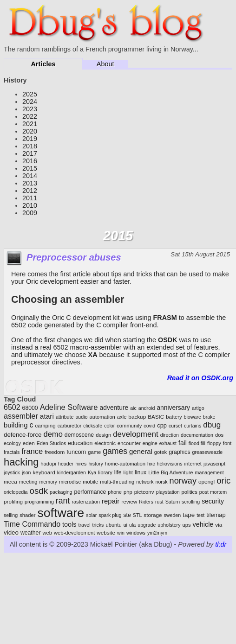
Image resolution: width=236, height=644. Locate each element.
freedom (55, 452)
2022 (30, 116)
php (128, 492)
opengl (206, 481)
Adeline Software (69, 407)
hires (81, 464)
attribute (65, 417)
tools (69, 524)
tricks (98, 525)
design (103, 435)
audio (81, 417)
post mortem (213, 492)
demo (53, 434)
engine (150, 443)
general (141, 451)
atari (47, 416)
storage (153, 515)
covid (149, 426)
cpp (162, 425)
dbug (212, 425)
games (115, 451)
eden (29, 443)
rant (63, 501)
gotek (161, 452)
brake (209, 417)
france (32, 451)
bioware (193, 417)
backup (137, 417)
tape (189, 515)
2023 (30, 109)
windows (136, 533)
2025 (30, 94)
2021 (30, 124)
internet (193, 464)
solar (91, 515)
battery (174, 417)
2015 (30, 168)
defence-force (23, 435)
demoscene (79, 435)
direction (170, 435)
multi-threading (117, 482)
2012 (30, 191)
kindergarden (72, 472)
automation (102, 417)
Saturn (173, 502)
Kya (92, 472)
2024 (30, 102)
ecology (12, 443)
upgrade (147, 525)
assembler (21, 416)
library (105, 472)
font (227, 443)
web (47, 533)
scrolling (191, 502)
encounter (129, 443)
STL (138, 515)
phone (115, 492)
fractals (12, 452)
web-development (74, 533)
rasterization (86, 502)
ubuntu (113, 525)
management (210, 472)
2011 (30, 198)
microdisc (70, 482)
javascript (214, 464)
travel (85, 525)
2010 (30, 205)
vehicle (203, 524)
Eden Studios (51, 443)
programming (39, 502)
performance (90, 492)
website (106, 532)
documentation (197, 435)
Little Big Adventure (170, 472)
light (128, 472)
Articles (43, 64)
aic (133, 408)
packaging (61, 492)
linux (141, 472)
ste (127, 515)
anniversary (173, 408)
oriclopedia (16, 492)
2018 (30, 146)
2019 (30, 139)
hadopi (48, 464)
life (118, 472)
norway (183, 481)
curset (175, 426)
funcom (76, 452)
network (145, 482)
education (80, 443)
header (66, 464)
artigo (198, 408)
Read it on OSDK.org (200, 378)
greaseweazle (208, 452)
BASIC (156, 417)
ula (132, 525)
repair (111, 501)
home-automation (125, 464)
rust (159, 502)
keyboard (44, 472)
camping (45, 425)
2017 (30, 153)
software (61, 513)
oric (223, 481)
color (109, 426)
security (213, 501)
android (147, 408)
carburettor (70, 426)
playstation (168, 492)
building (16, 425)
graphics (179, 452)
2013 (30, 183)
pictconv (144, 492)
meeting (28, 482)
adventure (114, 408)
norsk (161, 482)
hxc (151, 464)
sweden (172, 515)
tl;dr (221, 544)
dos (219, 435)
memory (48, 482)
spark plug (110, 515)
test (200, 515)
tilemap (216, 515)
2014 (30, 176)
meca (10, 481)
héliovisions (169, 464)
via (219, 525)
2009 (30, 213)
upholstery (169, 525)
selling (11, 515)
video (11, 532)
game (94, 452)
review (129, 501)
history (95, 464)
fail (183, 443)
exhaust (168, 443)
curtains (193, 426)
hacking (21, 462)
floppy (214, 443)
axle (122, 417)
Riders (146, 502)
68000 (30, 408)
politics (190, 492)
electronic (105, 443)
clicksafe (93, 426)
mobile (90, 482)
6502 (12, 407)
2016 (30, 161)
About (105, 64)
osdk (39, 491)
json (26, 472)
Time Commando (32, 524)
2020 (30, 131)
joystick (12, 472)
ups (186, 525)
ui (125, 525)
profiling (13, 501)
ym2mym (157, 533)
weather (31, 533)
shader (27, 515)
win (121, 533)
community (129, 426)
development (136, 434)
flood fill (197, 443)
